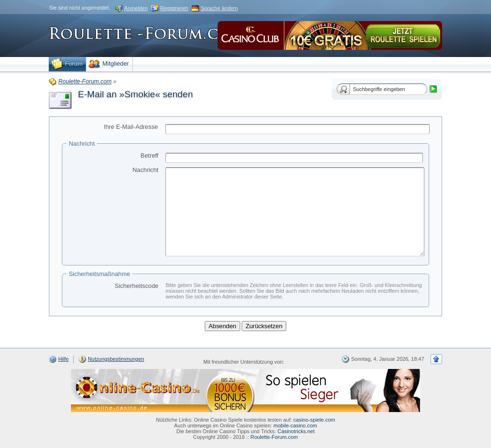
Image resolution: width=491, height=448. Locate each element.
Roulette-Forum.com (274, 437)
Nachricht (145, 170)
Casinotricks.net (296, 431)
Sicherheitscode (136, 286)
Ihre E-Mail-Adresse (131, 127)
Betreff (149, 155)
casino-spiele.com (314, 420)
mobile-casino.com (295, 425)
